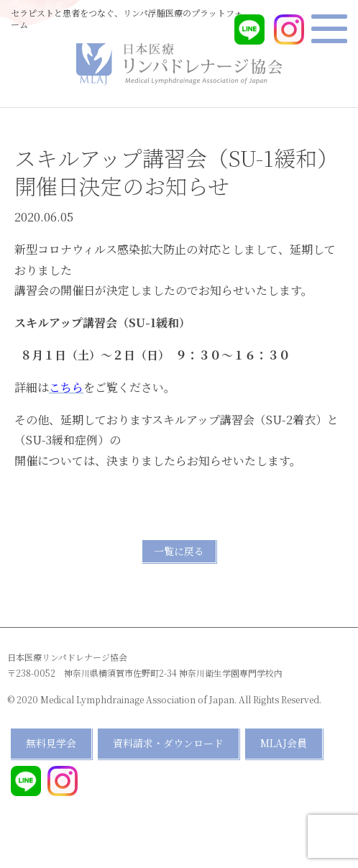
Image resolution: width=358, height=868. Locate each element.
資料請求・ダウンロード (168, 743)
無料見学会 (51, 743)
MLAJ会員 (284, 743)
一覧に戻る (179, 551)
